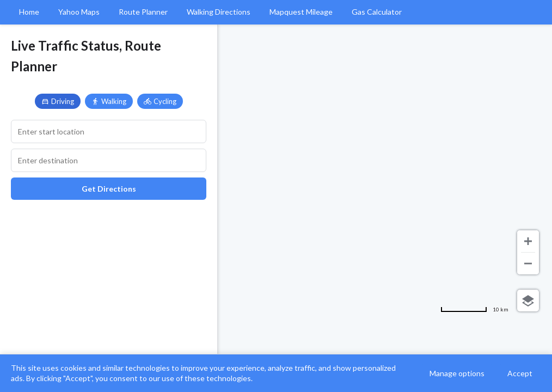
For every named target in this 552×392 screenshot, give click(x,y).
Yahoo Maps (79, 12)
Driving (58, 101)
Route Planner (143, 12)
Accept (520, 373)
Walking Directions (219, 12)
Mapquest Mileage (301, 12)
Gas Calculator (377, 12)
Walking (109, 101)
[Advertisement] (109, 287)
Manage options (457, 373)
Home (29, 12)
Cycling (160, 101)
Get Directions (109, 189)
